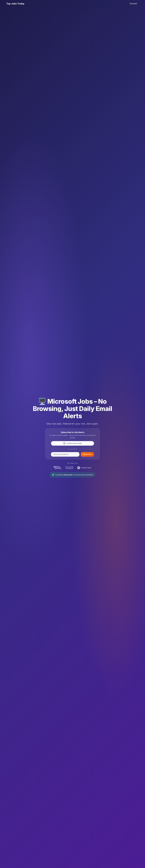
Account (133, 4)
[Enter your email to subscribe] (65, 454)
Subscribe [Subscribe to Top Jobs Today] (87, 454)
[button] (72, 443)
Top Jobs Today (15, 4)
